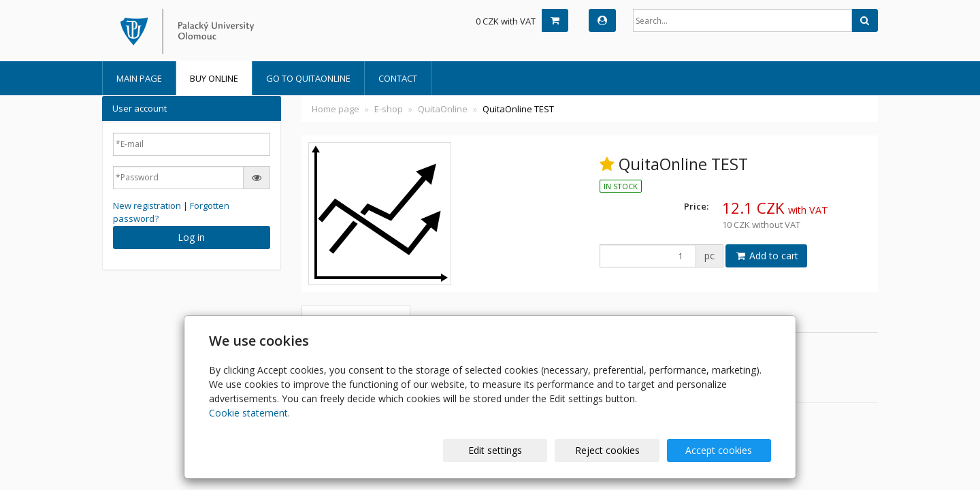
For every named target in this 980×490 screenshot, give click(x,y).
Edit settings (496, 450)
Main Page (139, 78)
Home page (336, 109)
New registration (147, 206)
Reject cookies (607, 450)
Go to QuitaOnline (308, 78)
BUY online (214, 78)
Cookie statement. (249, 413)
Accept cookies (719, 450)
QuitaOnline (443, 109)
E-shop (389, 109)
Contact (398, 78)
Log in (191, 237)
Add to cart (766, 256)
